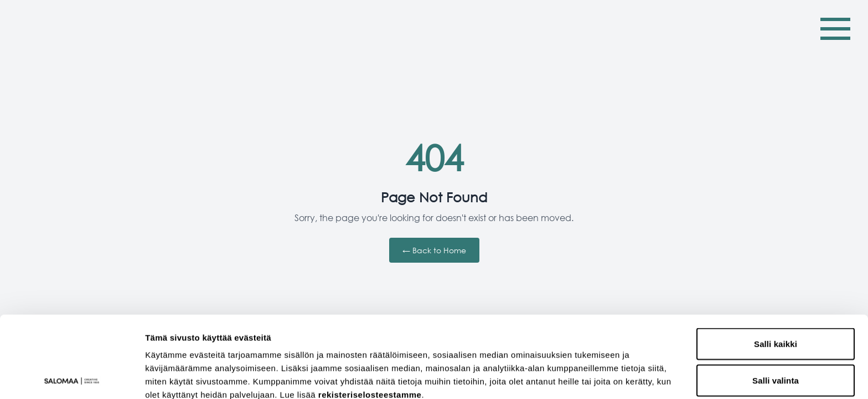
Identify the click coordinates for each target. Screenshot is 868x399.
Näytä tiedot (592, 377)
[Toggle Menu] (835, 29)
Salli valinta (776, 299)
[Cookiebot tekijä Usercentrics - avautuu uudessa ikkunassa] (72, 377)
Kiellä (776, 335)
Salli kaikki (776, 262)
